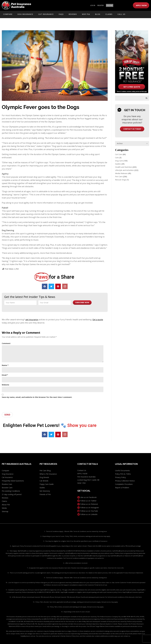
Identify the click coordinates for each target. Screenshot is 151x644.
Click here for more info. (116, 568)
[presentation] (20, 404)
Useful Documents (122, 471)
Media (4, 508)
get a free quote (132, 87)
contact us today (132, 129)
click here (138, 597)
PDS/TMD (110, 5)
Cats (117, 157)
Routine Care (7, 484)
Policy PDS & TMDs (123, 474)
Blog (98, 14)
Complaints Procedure (124, 484)
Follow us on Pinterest (88, 504)
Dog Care (119, 161)
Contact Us (82, 470)
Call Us (121, 14)
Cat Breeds (44, 481)
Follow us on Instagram (88, 508)
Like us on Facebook (87, 497)
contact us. (127, 636)
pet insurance (32, 320)
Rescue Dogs (121, 180)
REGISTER (101, 5)
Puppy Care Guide (47, 484)
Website (5, 385)
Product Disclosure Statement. (133, 573)
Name (5, 365)
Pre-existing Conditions (11, 491)
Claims (109, 14)
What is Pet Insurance (48, 474)
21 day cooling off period (12, 494)
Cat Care (119, 154)
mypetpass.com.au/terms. (96, 558)
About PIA (6, 505)
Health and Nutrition (124, 167)
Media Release (121, 173)
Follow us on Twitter (87, 501)
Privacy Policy (120, 477)
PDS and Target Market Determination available (105, 626)
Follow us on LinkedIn (87, 514)
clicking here (103, 531)
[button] (45, 286)
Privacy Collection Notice (125, 481)
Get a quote (98, 320)
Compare (8, 14)
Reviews (73, 14)
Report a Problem (122, 488)
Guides (118, 164)
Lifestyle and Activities (124, 170)
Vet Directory (45, 491)
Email (5, 375)
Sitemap (5, 511)
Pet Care (119, 176)
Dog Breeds (44, 477)
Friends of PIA (45, 494)
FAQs (61, 14)
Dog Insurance (25, 14)
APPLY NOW (141, 5)
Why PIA (86, 14)
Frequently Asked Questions (13, 481)
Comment (6, 343)
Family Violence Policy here (70, 636)
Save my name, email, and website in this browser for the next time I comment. (37, 397)
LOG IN (93, 5)
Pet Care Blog (45, 471)
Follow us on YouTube (88, 511)
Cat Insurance (46, 14)
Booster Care (7, 488)
